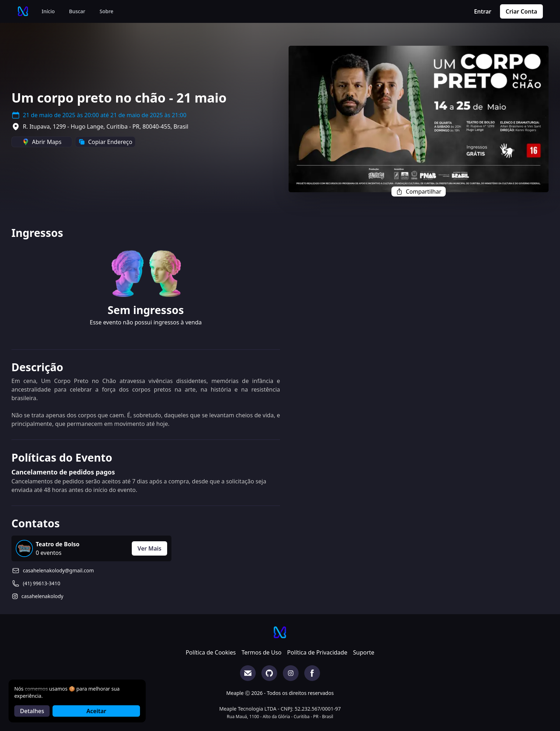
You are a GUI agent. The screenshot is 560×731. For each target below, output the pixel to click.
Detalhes (32, 711)
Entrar (483, 11)
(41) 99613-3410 (42, 583)
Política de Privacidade (317, 652)
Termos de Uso (261, 652)
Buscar (77, 11)
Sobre (107, 11)
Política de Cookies (211, 652)
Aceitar (96, 711)
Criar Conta (521, 11)
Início (48, 11)
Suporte (364, 652)
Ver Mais (149, 548)
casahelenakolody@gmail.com (58, 570)
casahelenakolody (42, 596)
